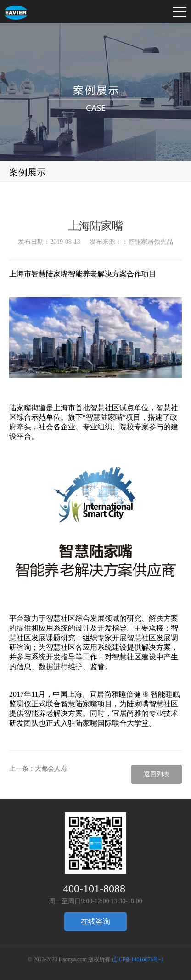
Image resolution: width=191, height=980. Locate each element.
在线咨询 (95, 921)
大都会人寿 (51, 769)
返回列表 (157, 774)
